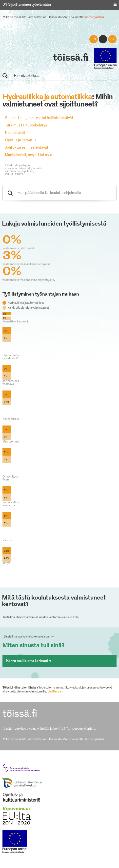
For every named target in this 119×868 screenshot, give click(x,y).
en (94, 39)
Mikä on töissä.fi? (14, 17)
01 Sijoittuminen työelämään (27, 5)
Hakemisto (55, 17)
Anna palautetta (73, 17)
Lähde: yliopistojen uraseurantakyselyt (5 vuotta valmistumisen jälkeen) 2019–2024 (24, 170)
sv (112, 39)
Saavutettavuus (36, 17)
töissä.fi (71, 58)
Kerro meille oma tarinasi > (29, 661)
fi (103, 39)
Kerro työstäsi (94, 17)
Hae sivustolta (7, 76)
